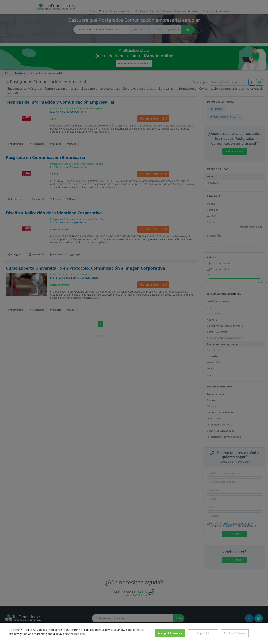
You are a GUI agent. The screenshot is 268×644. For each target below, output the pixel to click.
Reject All (203, 633)
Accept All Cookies (170, 633)
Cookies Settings (235, 633)
